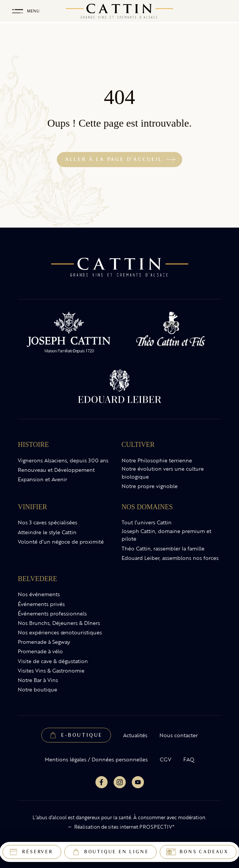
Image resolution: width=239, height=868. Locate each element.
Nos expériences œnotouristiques (60, 632)
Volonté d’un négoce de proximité (61, 542)
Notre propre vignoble (150, 486)
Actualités (135, 735)
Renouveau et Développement (56, 470)
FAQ (189, 759)
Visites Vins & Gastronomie (51, 671)
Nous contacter (179, 735)
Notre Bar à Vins (38, 680)
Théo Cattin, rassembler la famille (163, 549)
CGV (166, 759)
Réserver (37, 852)
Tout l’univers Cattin (147, 522)
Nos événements (39, 594)
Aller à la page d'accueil (114, 159)
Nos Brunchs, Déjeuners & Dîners (59, 623)
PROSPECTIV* (157, 827)
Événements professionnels (52, 614)
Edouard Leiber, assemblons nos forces (170, 558)
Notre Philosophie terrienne (157, 460)
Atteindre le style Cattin (47, 532)
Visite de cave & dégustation (53, 661)
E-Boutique (82, 735)
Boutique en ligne (116, 852)
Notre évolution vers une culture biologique (163, 473)
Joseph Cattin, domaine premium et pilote (166, 535)
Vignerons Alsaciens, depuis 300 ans (63, 460)
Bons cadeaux (204, 852)
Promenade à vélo (40, 651)
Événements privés (41, 604)
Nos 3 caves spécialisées (48, 522)
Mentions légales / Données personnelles (96, 759)
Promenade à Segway (44, 642)
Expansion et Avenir (42, 479)
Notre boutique (37, 690)
